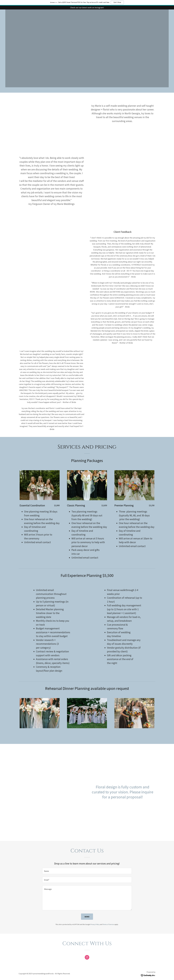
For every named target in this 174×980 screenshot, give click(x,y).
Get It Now (117, 2)
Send (87, 917)
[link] (87, 958)
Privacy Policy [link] (95, 924)
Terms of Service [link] (108, 924)
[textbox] (87, 871)
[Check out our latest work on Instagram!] (87, 8)
